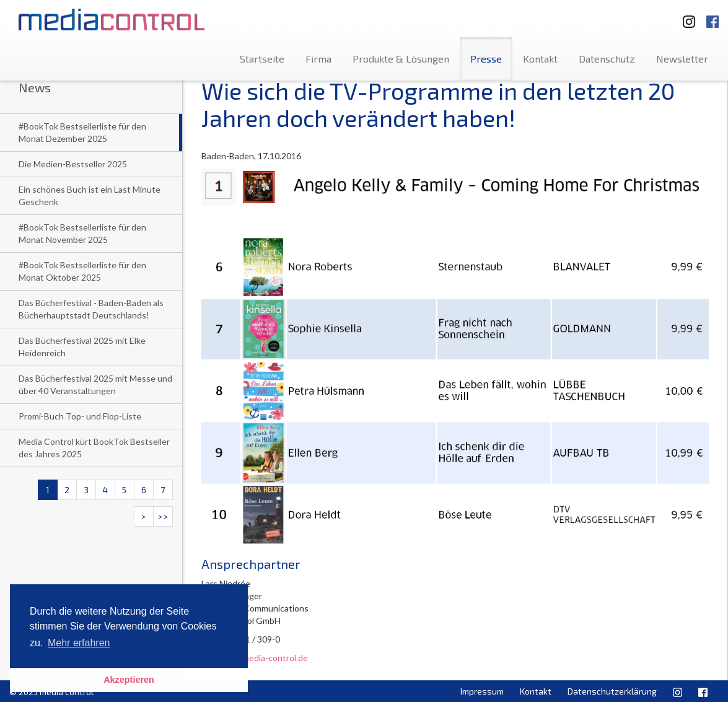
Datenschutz (607, 59)
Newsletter (682, 59)
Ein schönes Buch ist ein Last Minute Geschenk (90, 195)
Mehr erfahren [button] (79, 643)
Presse (486, 59)
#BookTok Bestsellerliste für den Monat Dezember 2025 (82, 132)
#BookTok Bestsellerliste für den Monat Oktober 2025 (82, 271)
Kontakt (540, 59)
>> (163, 516)
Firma (318, 59)
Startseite (262, 59)
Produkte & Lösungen (401, 59)
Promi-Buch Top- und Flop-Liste (80, 416)
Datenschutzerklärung (612, 691)
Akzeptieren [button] (129, 680)
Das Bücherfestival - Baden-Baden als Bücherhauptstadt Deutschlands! (91, 309)
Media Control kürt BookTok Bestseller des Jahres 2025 (94, 448)
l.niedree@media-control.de (255, 658)
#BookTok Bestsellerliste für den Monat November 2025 (82, 233)
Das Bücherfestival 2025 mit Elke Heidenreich (82, 347)
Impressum (482, 691)
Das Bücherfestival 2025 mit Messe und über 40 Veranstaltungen (95, 384)
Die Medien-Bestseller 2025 (73, 164)
